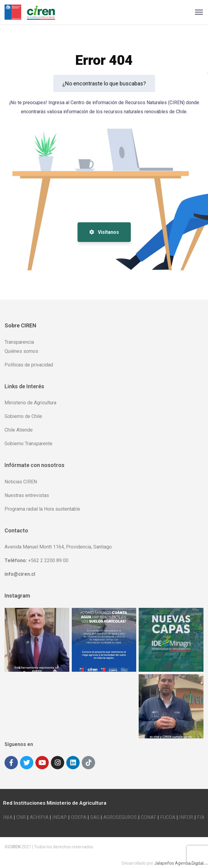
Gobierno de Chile (23, 416)
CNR (21, 812)
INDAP (60, 812)
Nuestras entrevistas (27, 495)
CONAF (149, 812)
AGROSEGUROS (120, 812)
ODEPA (79, 812)
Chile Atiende (19, 430)
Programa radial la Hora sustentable (42, 509)
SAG (95, 812)
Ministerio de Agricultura (30, 403)
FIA (201, 812)
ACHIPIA (39, 812)
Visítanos (104, 232)
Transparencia (19, 342)
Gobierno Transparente (28, 444)
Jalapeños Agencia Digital (179, 858)
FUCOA (168, 812)
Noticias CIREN (21, 482)
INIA (8, 812)
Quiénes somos (21, 351)
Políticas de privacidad (29, 365)
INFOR (186, 812)
